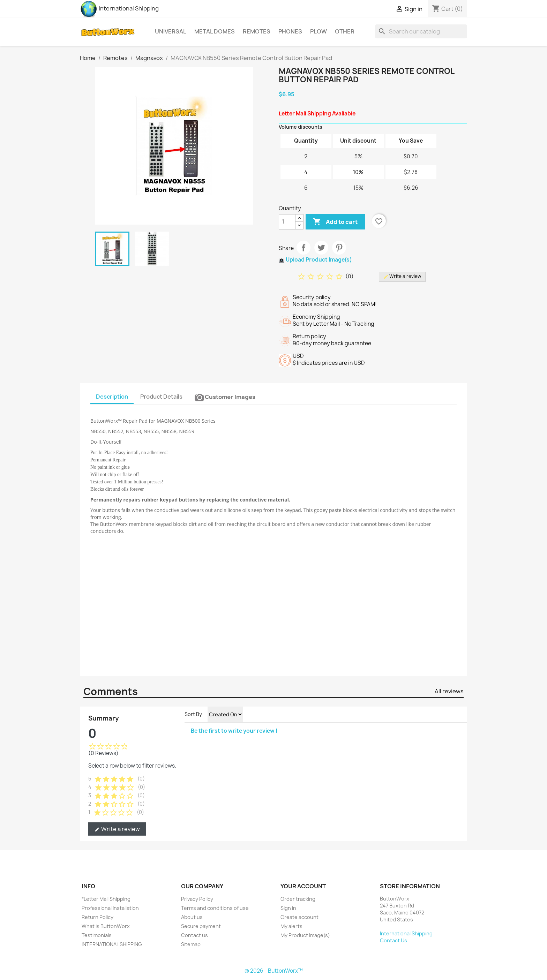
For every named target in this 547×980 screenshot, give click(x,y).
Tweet (321, 248)
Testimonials (97, 935)
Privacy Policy (197, 899)
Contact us (194, 935)
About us (192, 917)
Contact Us (394, 940)
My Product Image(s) (305, 935)
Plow (319, 31)
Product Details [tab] (161, 397)
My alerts (291, 926)
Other (345, 31)
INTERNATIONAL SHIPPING (112, 944)
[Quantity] (287, 222)
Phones (290, 31)
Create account (299, 917)
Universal (171, 31)
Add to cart (335, 222)
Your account (303, 886)
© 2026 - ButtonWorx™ (274, 971)
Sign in (288, 908)
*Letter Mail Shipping (106, 899)
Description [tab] (112, 397)
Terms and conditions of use (215, 908)
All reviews (449, 691)
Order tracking (298, 899)
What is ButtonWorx (106, 926)
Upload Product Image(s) (319, 260)
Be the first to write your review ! (234, 731)
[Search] (421, 31)
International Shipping (119, 8)
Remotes (257, 31)
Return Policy (98, 917)
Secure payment (201, 926)
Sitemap (191, 944)
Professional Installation (110, 908)
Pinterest (339, 248)
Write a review (117, 829)
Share (304, 248)
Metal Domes (215, 31)
